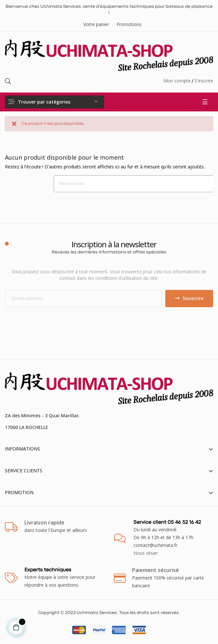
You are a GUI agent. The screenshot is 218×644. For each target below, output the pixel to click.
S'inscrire (204, 81)
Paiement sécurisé (156, 570)
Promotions (129, 24)
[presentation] (59, 320)
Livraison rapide (44, 522)
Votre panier (96, 24)
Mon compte (177, 81)
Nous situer (146, 553)
